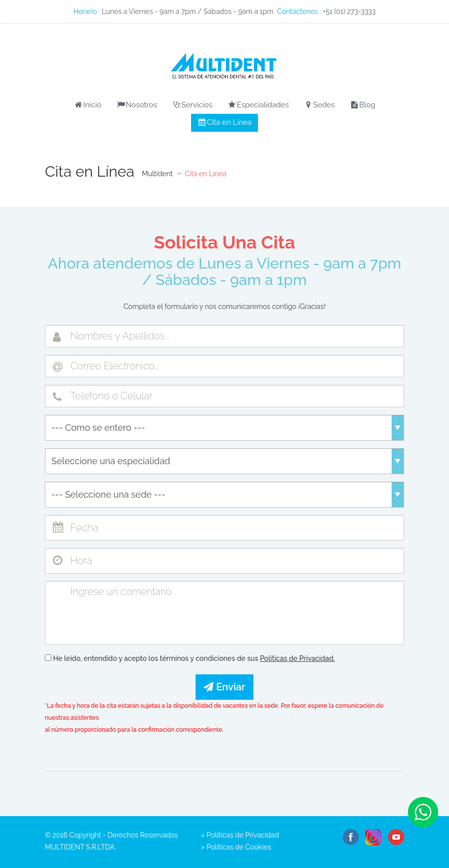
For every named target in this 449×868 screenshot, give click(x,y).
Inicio (88, 105)
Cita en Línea (225, 122)
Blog (363, 105)
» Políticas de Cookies (236, 847)
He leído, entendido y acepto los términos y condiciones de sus (190, 658)
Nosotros (137, 105)
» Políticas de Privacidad (240, 835)
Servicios (192, 105)
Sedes (320, 105)
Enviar (224, 687)
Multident (157, 174)
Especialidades (258, 105)
